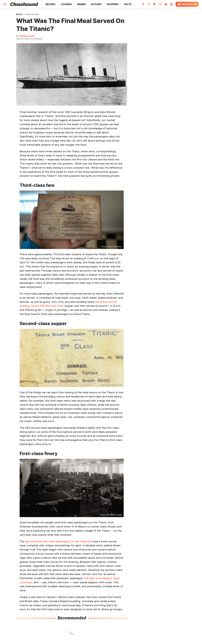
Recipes (51, 4)
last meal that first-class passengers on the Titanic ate (59, 541)
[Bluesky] (166, 5)
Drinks (81, 4)
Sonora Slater (27, 36)
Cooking (66, 4)
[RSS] (172, 5)
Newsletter (187, 4)
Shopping (113, 4)
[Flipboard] (155, 5)
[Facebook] (143, 5)
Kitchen (96, 4)
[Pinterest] (160, 5)
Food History (32, 14)
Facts (128, 4)
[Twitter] (149, 5)
